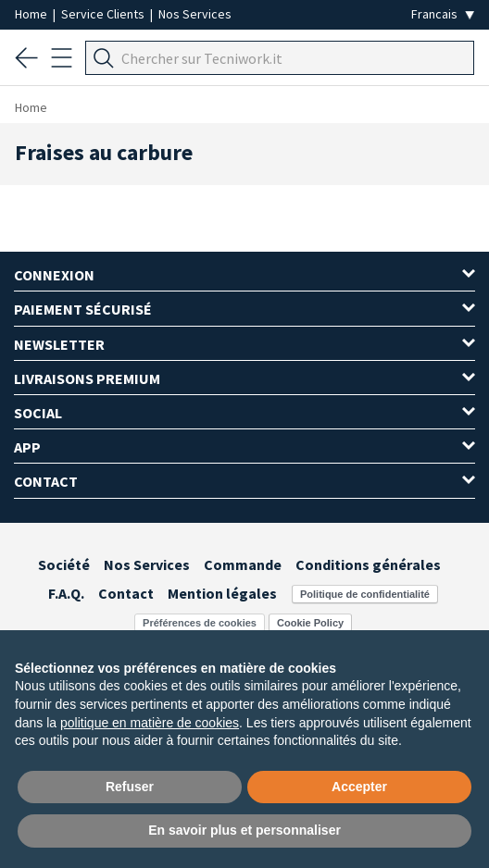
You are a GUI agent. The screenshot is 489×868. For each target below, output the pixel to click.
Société (64, 564)
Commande (243, 564)
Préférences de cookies (200, 623)
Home (32, 14)
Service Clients (104, 14)
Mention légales (222, 593)
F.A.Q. (66, 593)
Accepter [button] (359, 787)
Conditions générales (368, 564)
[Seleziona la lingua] (443, 14)
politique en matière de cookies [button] (150, 723)
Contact (126, 593)
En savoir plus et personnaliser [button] (244, 830)
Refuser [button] (130, 787)
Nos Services (195, 14)
